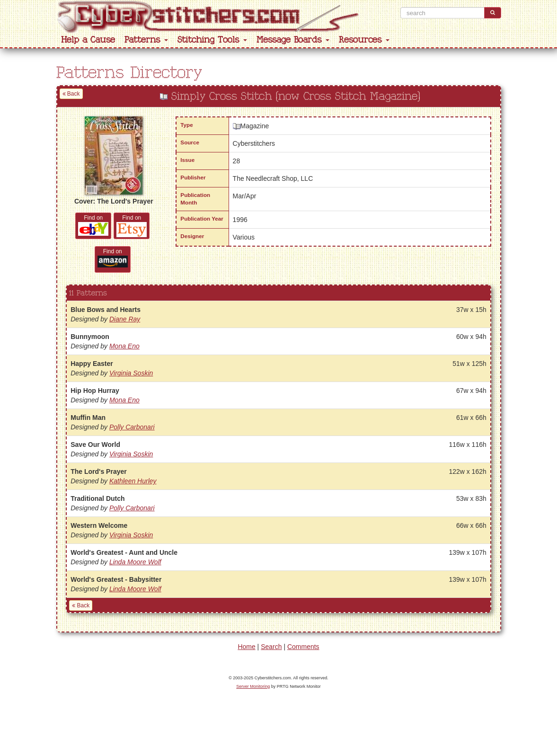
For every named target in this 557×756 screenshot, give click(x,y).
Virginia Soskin (131, 373)
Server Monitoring (253, 686)
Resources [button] (364, 40)
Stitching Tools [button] (212, 40)
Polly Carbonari (132, 427)
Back (71, 94)
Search (271, 647)
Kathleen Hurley (133, 481)
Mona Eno (124, 346)
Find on (93, 225)
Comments (303, 647)
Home (246, 647)
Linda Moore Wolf (135, 562)
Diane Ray (125, 319)
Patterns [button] (146, 40)
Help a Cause (88, 40)
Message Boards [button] (293, 40)
